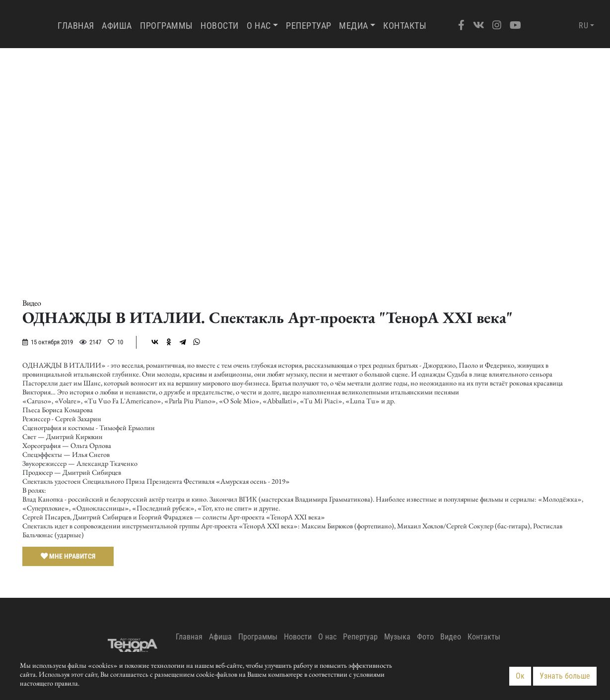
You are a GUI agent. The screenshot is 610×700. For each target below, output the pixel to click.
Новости (220, 26)
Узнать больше (565, 676)
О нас (259, 26)
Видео (32, 303)
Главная (78, 25)
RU (583, 26)
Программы (167, 26)
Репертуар (309, 26)
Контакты (405, 26)
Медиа (354, 26)
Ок (520, 676)
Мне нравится (68, 556)
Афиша (117, 26)
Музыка (397, 637)
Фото (425, 637)
